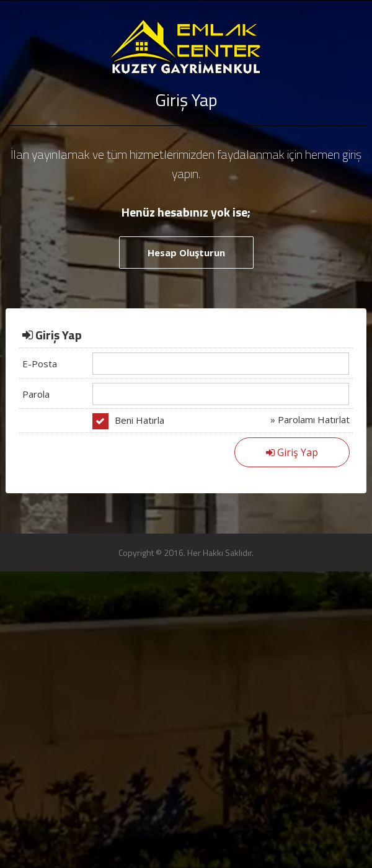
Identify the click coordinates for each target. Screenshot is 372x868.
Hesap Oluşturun (186, 253)
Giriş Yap (292, 452)
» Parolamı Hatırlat (310, 419)
